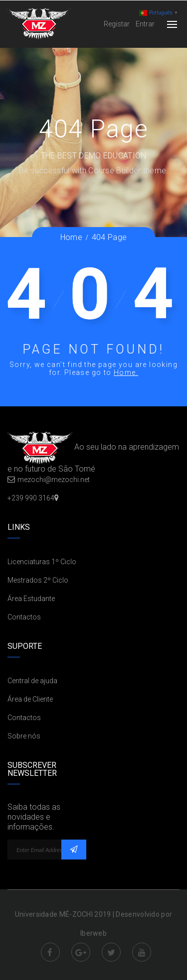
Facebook (50, 952)
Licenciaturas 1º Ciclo (42, 562)
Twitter (111, 952)
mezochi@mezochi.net (54, 480)
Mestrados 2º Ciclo (38, 580)
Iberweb (93, 933)
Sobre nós (24, 736)
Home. (126, 372)
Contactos (24, 617)
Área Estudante (31, 599)
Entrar (145, 24)
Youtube (142, 952)
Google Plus (81, 952)
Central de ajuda (32, 681)
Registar (117, 24)
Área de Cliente (30, 699)
